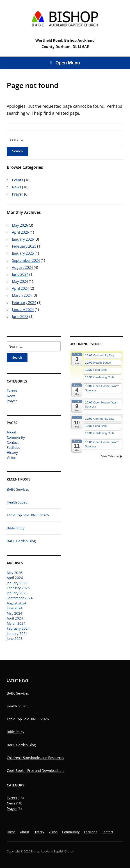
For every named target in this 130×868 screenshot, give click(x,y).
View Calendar (112, 456)
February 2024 (18, 628)
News (11, 396)
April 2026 (15, 578)
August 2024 (17, 603)
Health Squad (17, 502)
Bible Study (16, 528)
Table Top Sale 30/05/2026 (28, 515)
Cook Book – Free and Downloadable (35, 770)
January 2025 (17, 593)
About (11, 432)
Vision (11, 458)
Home (11, 832)
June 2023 (15, 638)
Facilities (13, 447)
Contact (13, 442)
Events (12, 391)
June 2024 (15, 608)
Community (16, 437)
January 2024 (17, 633)
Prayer (12, 401)
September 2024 (20, 598)
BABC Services (18, 489)
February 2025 (18, 588)
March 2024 (16, 623)
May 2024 (15, 613)
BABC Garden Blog (21, 541)
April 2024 (15, 618)
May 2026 (15, 573)
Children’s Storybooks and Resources (35, 758)
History (12, 452)
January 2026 (17, 583)
